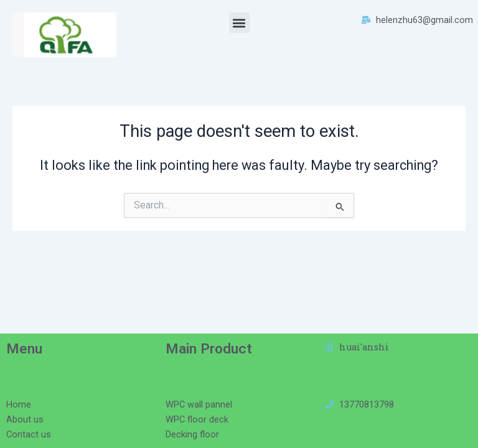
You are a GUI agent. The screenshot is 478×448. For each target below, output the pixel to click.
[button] (239, 23)
